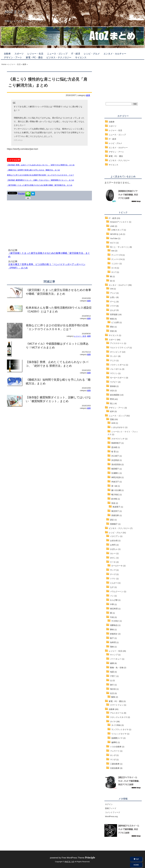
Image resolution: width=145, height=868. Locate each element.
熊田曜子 (115, 469)
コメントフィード (113, 812)
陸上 (112, 403)
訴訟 (112, 520)
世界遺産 (114, 314)
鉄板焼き (114, 634)
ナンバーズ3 (117, 255)
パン (112, 596)
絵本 (112, 411)
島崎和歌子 (116, 443)
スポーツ (19, 54)
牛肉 (112, 617)
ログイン (109, 804)
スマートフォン (117, 705)
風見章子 (115, 511)
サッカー (114, 356)
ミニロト (115, 264)
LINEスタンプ (117, 230)
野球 (112, 399)
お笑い (113, 297)
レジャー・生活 (35, 54)
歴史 (112, 327)
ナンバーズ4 (117, 259)
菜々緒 (114, 486)
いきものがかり (118, 427)
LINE (112, 226)
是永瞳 (114, 447)
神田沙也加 (116, 477)
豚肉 (112, 629)
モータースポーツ (118, 378)
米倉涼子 (115, 482)
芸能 (112, 419)
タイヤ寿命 (116, 725)
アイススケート (117, 343)
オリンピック (116, 352)
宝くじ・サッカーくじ (120, 247)
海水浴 (113, 689)
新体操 (113, 386)
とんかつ (114, 583)
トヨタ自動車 (116, 747)
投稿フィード (111, 808)
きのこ (113, 558)
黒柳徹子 (114, 524)
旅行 (112, 685)
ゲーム (113, 302)
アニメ (113, 293)
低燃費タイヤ (117, 738)
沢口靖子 (115, 456)
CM (112, 289)
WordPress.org (111, 816)
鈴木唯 (114, 499)
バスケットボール (118, 365)
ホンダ (113, 755)
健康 (88, 95)
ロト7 (114, 272)
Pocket (21, 194)
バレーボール (116, 369)
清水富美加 (116, 464)
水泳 (112, 391)
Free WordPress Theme (78, 858)
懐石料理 (114, 609)
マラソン (114, 373)
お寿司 (113, 545)
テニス (113, 360)
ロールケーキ (117, 566)
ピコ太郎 (115, 322)
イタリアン (115, 536)
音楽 (112, 331)
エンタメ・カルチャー (115, 54)
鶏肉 (112, 647)
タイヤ (113, 721)
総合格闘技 (115, 395)
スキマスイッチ (118, 439)
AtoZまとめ (15, 12)
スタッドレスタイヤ (119, 717)
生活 (112, 693)
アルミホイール (117, 713)
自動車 (7, 54)
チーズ (113, 574)
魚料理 (113, 642)
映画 (112, 319)
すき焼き (115, 621)
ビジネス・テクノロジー (59, 57)
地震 (112, 672)
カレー (113, 553)
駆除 (113, 697)
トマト (113, 579)
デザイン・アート (13, 57)
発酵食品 (114, 625)
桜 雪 (113, 452)
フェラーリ (115, 751)
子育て (113, 676)
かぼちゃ (114, 549)
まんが (113, 310)
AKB (113, 423)
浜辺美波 (115, 460)
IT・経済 (76, 54)
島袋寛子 (116, 507)
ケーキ (113, 562)
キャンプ (114, 655)
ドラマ (113, 306)
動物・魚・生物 (117, 668)
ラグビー (114, 382)
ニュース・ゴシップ (57, 54)
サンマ (113, 570)
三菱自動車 (115, 764)
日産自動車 (115, 768)
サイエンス (81, 57)
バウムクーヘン (117, 591)
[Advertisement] (28, 221)
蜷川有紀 (115, 495)
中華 (112, 604)
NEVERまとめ (116, 234)
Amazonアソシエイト (119, 222)
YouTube (114, 238)
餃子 (112, 638)
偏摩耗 (114, 742)
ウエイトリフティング (120, 348)
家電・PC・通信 (34, 57)
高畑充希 (115, 515)
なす (112, 587)
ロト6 (114, 268)
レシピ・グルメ (92, 54)
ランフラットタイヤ (120, 729)
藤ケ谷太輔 (116, 490)
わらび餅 (114, 600)
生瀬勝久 (115, 473)
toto (113, 251)
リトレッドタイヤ (119, 734)
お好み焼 (114, 541)
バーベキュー (116, 659)
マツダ (113, 760)
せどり (113, 243)
